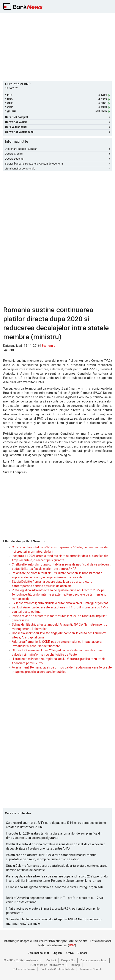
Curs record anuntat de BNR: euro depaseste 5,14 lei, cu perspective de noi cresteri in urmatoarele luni (56, 825)
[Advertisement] (59, 46)
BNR (72, 945)
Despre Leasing (57, 159)
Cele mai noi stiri (38, 953)
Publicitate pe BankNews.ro (47, 965)
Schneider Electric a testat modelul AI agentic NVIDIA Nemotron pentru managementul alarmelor (54, 921)
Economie (48, 346)
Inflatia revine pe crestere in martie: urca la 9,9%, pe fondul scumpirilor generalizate (53, 911)
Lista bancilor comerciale (57, 169)
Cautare (83, 953)
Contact (51, 960)
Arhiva (70, 953)
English (57, 953)
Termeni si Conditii (91, 969)
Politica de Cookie (24, 969)
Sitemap (75, 965)
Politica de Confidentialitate (57, 969)
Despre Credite (57, 154)
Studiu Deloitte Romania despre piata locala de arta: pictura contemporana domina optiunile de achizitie (57, 868)
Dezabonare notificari (94, 960)
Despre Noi (68, 960)
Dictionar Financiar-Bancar (57, 149)
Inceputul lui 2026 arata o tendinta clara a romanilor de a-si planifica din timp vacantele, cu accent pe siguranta (54, 836)
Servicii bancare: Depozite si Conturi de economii (57, 164)
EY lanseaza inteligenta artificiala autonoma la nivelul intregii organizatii (61, 603)
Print (9, 350)
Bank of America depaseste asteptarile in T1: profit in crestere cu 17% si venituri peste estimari (55, 900)
